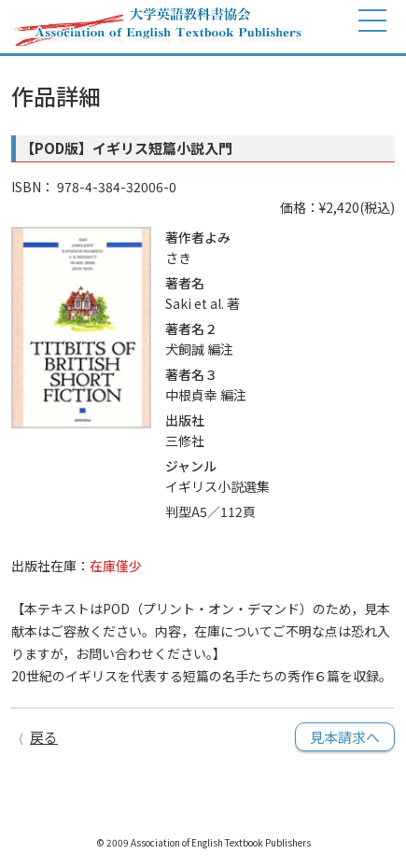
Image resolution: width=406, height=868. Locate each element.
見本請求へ (345, 737)
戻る (44, 737)
